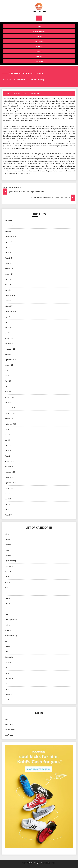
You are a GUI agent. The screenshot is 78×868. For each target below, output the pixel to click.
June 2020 (8, 499)
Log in (6, 719)
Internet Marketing (11, 636)
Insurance (8, 630)
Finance (39, 56)
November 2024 (10, 263)
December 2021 (10, 408)
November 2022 (10, 349)
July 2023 (8, 317)
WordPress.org (9, 735)
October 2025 (9, 231)
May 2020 (8, 504)
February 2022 (9, 397)
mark (8, 94)
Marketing (8, 646)
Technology (39, 61)
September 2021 (10, 424)
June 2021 (8, 440)
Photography (9, 657)
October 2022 (9, 354)
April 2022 (8, 386)
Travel (7, 700)
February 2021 (9, 461)
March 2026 (8, 221)
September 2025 (10, 237)
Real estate (9, 662)
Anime (7, 534)
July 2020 (8, 493)
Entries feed (9, 724)
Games (26, 94)
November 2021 (10, 413)
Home (39, 26)
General (7, 604)
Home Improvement (11, 620)
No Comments (35, 94)
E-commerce (9, 566)
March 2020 (8, 515)
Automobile (8, 545)
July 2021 (8, 435)
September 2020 (10, 483)
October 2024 (9, 269)
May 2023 (8, 328)
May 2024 (8, 285)
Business (39, 46)
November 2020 (10, 477)
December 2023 (10, 295)
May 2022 (8, 381)
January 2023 (9, 344)
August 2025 (9, 242)
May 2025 (8, 247)
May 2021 (8, 445)
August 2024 (9, 274)
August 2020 (9, 488)
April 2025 (8, 253)
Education (8, 571)
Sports (7, 689)
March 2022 (8, 392)
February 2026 (9, 226)
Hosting (7, 625)
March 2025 (8, 258)
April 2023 (8, 333)
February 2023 (9, 338)
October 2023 (9, 306)
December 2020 (10, 472)
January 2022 (9, 402)
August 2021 (9, 429)
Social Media (9, 679)
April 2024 (8, 290)
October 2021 (9, 419)
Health (39, 51)
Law (6, 641)
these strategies (22, 148)
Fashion (7, 582)
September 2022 (10, 360)
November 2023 (10, 301)
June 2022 (8, 376)
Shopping (39, 36)
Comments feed (10, 730)
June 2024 (8, 279)
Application (8, 539)
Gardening (8, 598)
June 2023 (8, 322)
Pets (6, 652)
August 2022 (9, 365)
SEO (6, 668)
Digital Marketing (10, 561)
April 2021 (8, 451)
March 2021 (8, 456)
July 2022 (8, 370)
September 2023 (10, 312)
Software (39, 41)
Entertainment (39, 31)
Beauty (7, 550)
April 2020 (8, 510)
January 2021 (9, 467)
